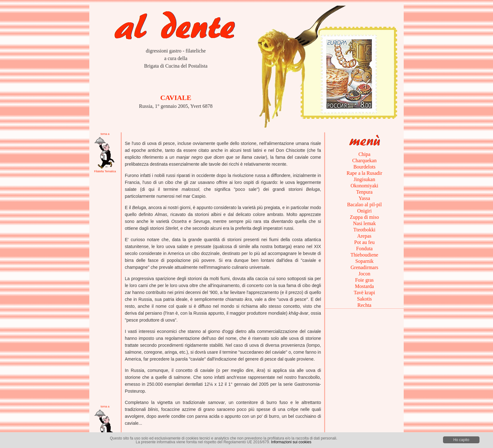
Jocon (364, 274)
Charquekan (364, 160)
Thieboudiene (364, 255)
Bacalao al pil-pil (364, 205)
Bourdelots (364, 167)
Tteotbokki (364, 230)
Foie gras (364, 280)
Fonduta (364, 249)
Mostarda (364, 286)
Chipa (364, 154)
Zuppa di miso (364, 217)
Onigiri (364, 211)
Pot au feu (365, 242)
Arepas (364, 236)
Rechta (364, 305)
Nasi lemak (364, 223)
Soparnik (364, 261)
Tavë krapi (364, 293)
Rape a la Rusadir (364, 173)
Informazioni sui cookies (291, 442)
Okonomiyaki (364, 186)
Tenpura (364, 192)
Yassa (364, 198)
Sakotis (364, 299)
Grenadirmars (364, 267)
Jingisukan (364, 179)
